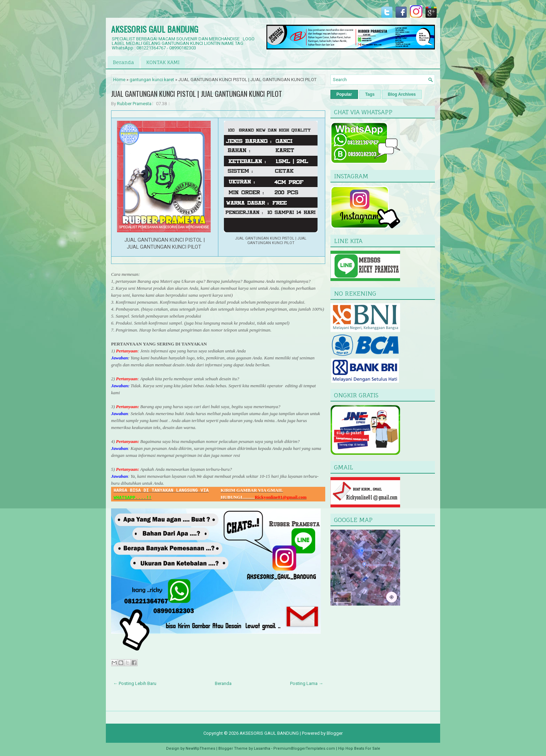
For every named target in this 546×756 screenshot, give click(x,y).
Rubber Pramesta (134, 104)
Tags (370, 94)
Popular (344, 94)
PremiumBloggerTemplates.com (304, 749)
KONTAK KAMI (163, 62)
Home (119, 80)
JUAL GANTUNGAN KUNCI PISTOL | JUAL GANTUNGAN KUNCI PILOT (197, 94)
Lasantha (262, 749)
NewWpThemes (200, 749)
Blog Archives (402, 94)
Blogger (335, 733)
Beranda (123, 62)
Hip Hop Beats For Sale (359, 749)
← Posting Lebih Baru (135, 683)
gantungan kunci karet (152, 80)
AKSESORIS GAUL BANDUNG (155, 29)
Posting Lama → (307, 683)
